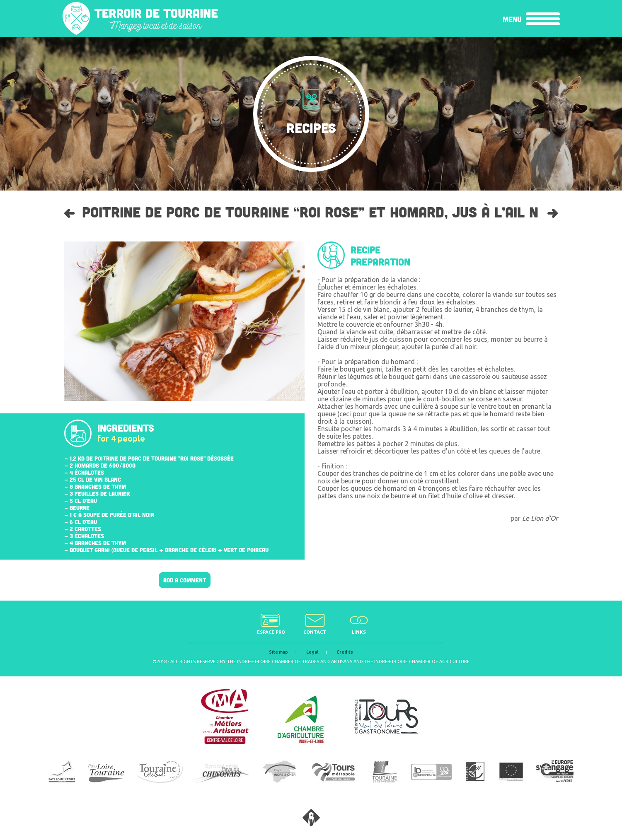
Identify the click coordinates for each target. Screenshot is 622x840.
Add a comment (185, 580)
